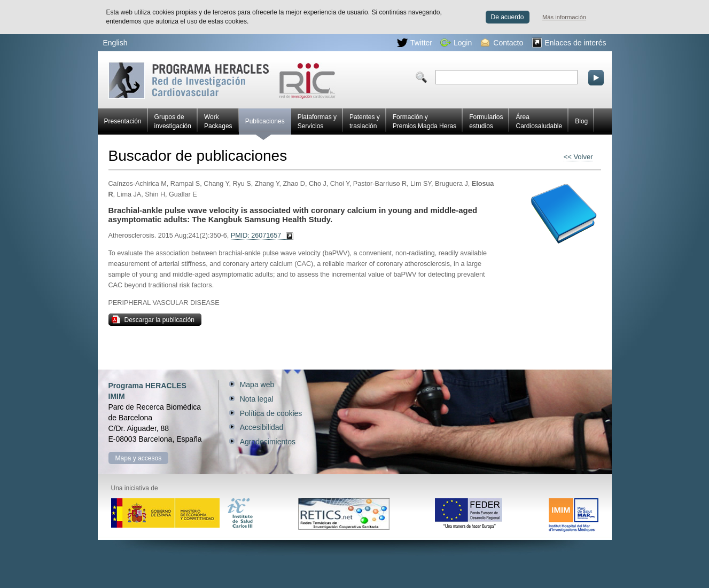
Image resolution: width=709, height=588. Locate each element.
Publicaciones (265, 126)
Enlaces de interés (569, 43)
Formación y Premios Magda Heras (424, 121)
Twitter (415, 43)
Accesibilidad (262, 427)
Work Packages (218, 121)
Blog (581, 121)
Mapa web (257, 385)
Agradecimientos (268, 442)
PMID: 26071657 (256, 236)
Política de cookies (271, 413)
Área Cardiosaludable (539, 121)
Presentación (123, 121)
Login (456, 43)
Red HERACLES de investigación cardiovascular (222, 80)
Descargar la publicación (153, 319)
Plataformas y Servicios (317, 121)
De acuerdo (508, 17)
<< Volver (578, 157)
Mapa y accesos (139, 458)
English (115, 43)
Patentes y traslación (365, 121)
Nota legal (257, 399)
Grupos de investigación (173, 121)
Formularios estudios (486, 121)
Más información (564, 17)
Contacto (502, 43)
